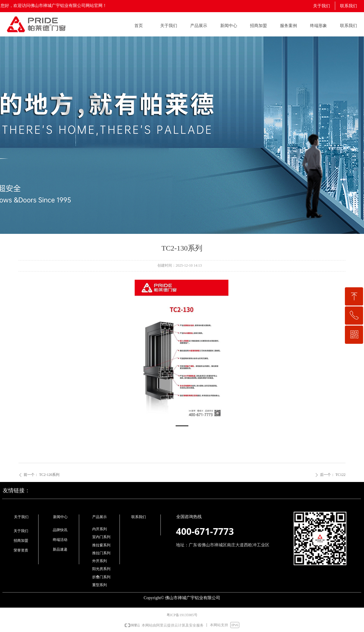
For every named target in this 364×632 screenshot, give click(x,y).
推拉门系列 (101, 553)
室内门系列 (101, 537)
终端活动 (60, 540)
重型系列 (99, 585)
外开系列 (99, 561)
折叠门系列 (101, 577)
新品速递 (60, 549)
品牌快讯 (60, 530)
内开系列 (99, 529)
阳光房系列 (101, 569)
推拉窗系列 (101, 545)
